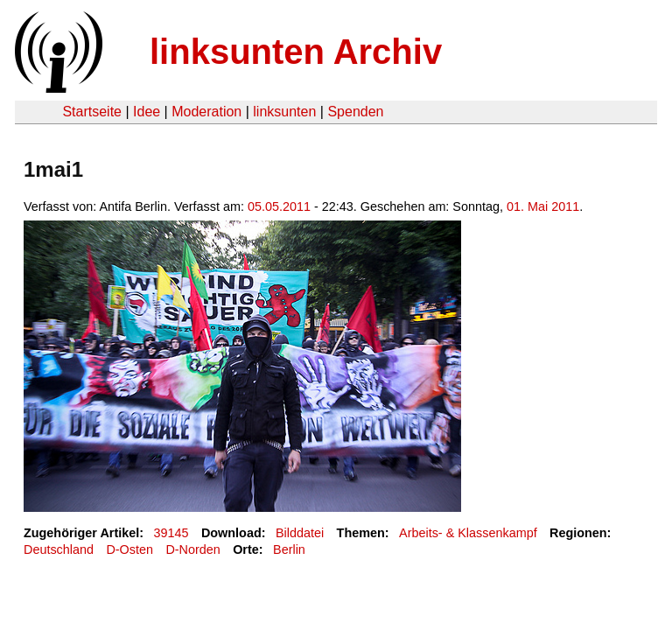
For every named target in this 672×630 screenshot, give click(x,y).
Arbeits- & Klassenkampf (468, 533)
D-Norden (192, 549)
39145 (171, 533)
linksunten (284, 112)
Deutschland (59, 549)
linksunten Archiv (296, 52)
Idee (147, 112)
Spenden (355, 112)
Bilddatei (300, 533)
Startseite (92, 112)
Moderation (206, 112)
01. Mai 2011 (543, 206)
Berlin (289, 549)
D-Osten (129, 549)
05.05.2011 (279, 206)
